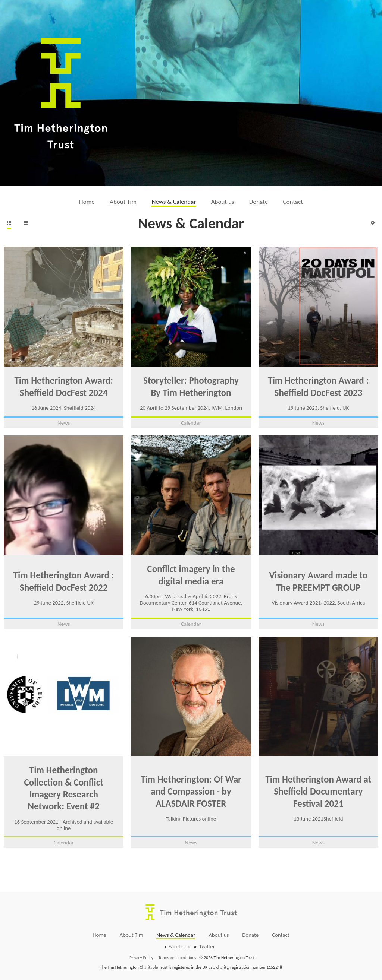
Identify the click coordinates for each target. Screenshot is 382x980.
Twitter (207, 946)
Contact (293, 202)
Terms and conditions (177, 958)
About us (223, 202)
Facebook (179, 946)
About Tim (123, 202)
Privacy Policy (141, 958)
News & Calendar (174, 202)
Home (87, 202)
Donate (259, 202)
